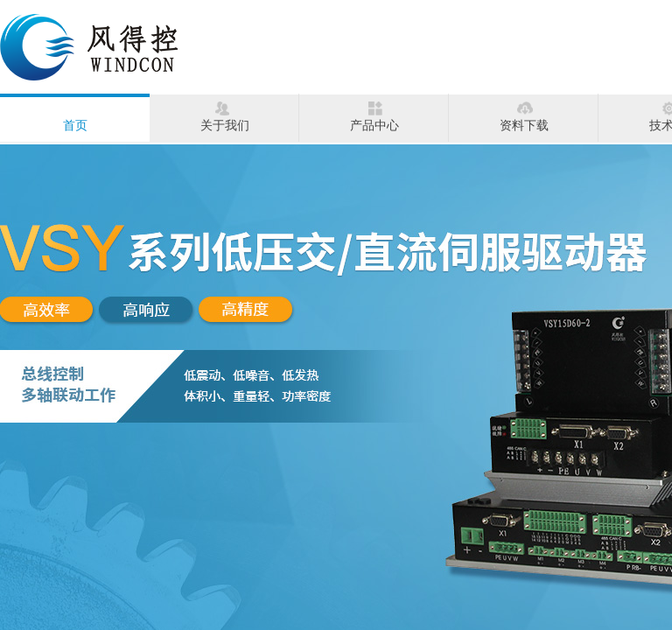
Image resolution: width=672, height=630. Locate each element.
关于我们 (225, 126)
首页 (75, 126)
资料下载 (524, 126)
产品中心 (374, 126)
